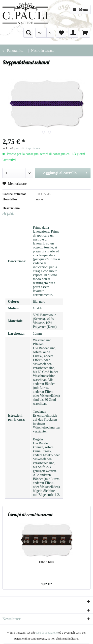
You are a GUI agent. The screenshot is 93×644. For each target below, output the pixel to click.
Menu (80, 9)
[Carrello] (85, 33)
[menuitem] (28, 33)
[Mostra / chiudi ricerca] (28, 33)
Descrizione (11, 208)
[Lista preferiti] (61, 33)
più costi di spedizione (27, 148)
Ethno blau (46, 562)
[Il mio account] (73, 33)
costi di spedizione (46, 633)
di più (8, 213)
